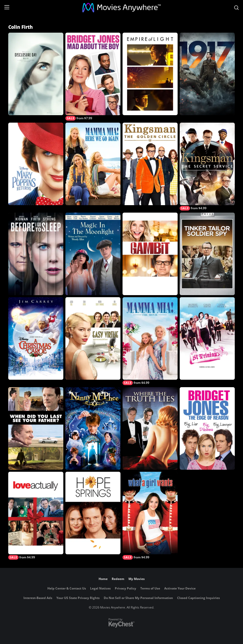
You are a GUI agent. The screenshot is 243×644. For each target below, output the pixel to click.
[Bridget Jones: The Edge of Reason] (207, 428)
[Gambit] (150, 254)
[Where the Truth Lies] (150, 428)
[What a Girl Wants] (150, 516)
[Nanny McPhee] (93, 428)
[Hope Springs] (93, 513)
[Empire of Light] (150, 74)
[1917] (207, 74)
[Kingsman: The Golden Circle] (150, 164)
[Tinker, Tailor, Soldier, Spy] (207, 254)
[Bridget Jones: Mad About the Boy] (93, 77)
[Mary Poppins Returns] (36, 164)
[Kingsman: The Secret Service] (207, 167)
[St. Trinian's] (207, 338)
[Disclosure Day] (36, 74)
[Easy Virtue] (93, 338)
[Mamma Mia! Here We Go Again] (93, 164)
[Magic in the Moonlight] (93, 254)
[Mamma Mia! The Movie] (150, 341)
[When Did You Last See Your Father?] (36, 428)
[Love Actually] (36, 516)
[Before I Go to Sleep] (36, 254)
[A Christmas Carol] (36, 338)
